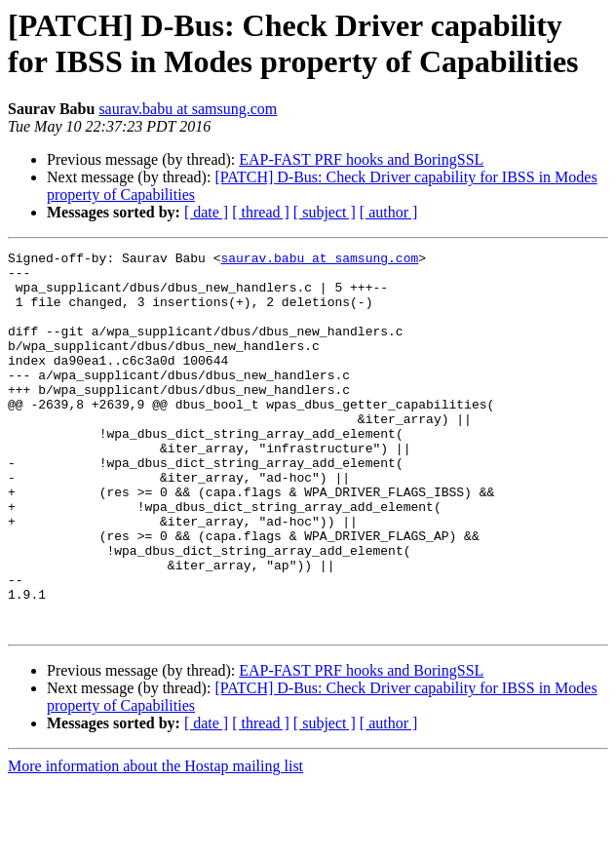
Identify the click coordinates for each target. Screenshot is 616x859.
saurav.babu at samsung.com (188, 109)
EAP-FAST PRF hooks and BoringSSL (361, 159)
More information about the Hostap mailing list (155, 842)
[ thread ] (261, 212)
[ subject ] (325, 212)
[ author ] (389, 212)
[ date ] (206, 212)
